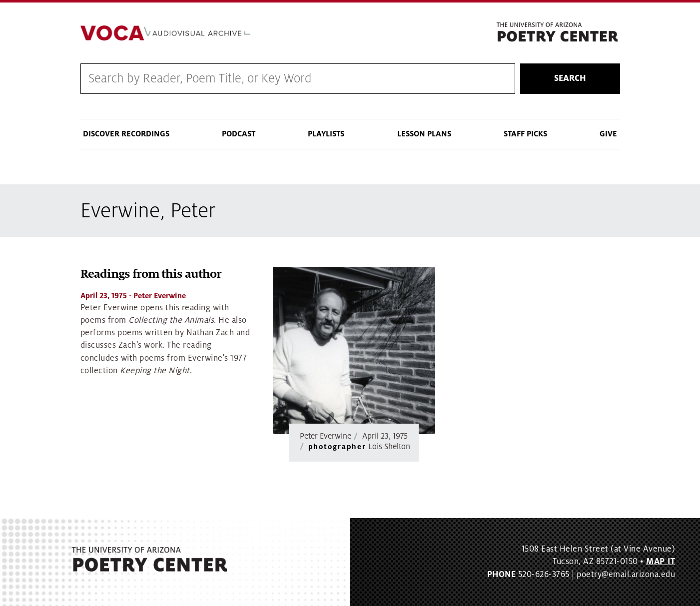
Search (570, 78)
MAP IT (661, 562)
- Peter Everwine (133, 296)
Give (608, 134)
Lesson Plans (424, 134)
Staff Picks (525, 134)
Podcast (239, 134)
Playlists (326, 134)
